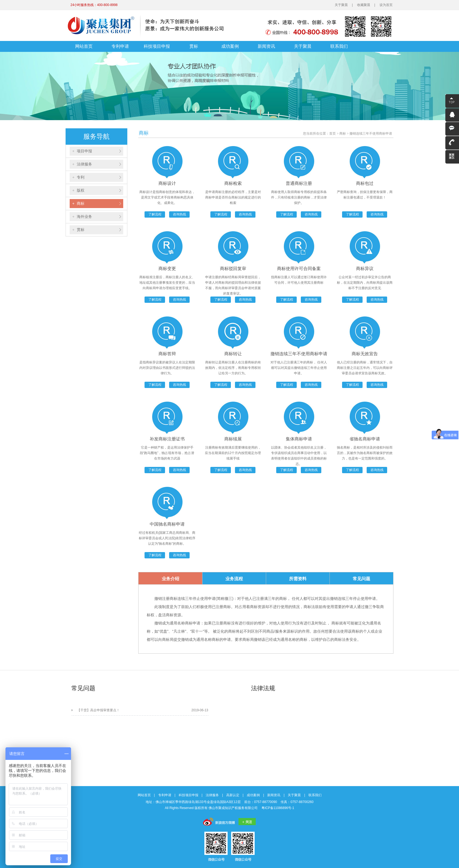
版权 (81, 190)
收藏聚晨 (364, 5)
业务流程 (234, 579)
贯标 (194, 46)
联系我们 (339, 46)
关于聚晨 (341, 5)
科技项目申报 (157, 46)
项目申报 (84, 151)
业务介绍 (170, 579)
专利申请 (120, 46)
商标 (81, 203)
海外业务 (84, 217)
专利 (81, 177)
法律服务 (84, 164)
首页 (333, 134)
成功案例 (230, 46)
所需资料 (298, 579)
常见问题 (361, 579)
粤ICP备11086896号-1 (278, 808)
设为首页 (386, 5)
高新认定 (233, 795)
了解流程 (155, 214)
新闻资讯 (266, 46)
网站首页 (84, 46)
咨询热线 (180, 214)
